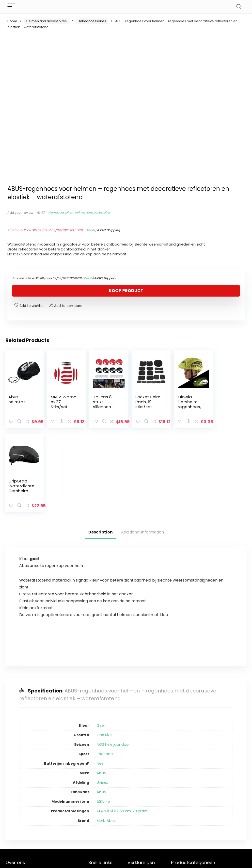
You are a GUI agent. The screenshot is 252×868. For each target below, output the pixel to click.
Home (12, 21)
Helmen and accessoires (47, 21)
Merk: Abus (106, 737)
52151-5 (103, 717)
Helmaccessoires (92, 21)
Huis (92, 790)
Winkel (94, 797)
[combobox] (209, 791)
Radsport (105, 670)
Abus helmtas (17, 399)
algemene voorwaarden (139, 799)
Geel (101, 641)
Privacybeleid (139, 790)
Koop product (126, 291)
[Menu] (11, 7)
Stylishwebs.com (54, 861)
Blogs (93, 803)
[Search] (239, 7)
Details (90, 230)
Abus (101, 689)
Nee (100, 679)
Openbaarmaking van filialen (143, 810)
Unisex (102, 698)
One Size (104, 651)
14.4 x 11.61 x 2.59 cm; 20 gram (122, 727)
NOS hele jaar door (113, 660)
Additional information (142, 448)
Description (101, 448)
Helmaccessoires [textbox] (207, 791)
